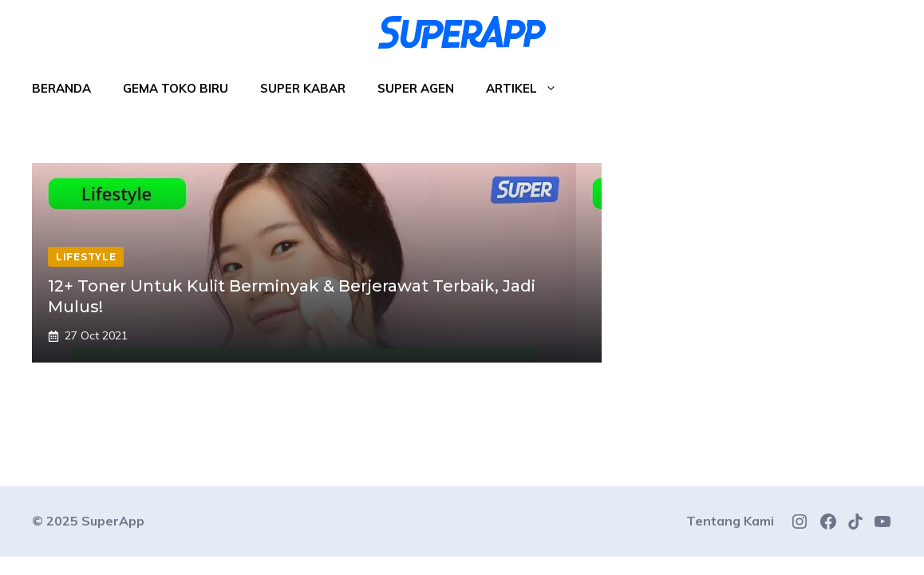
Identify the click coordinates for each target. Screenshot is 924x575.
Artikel (529, 89)
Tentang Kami (730, 521)
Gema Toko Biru (176, 88)
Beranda (61, 88)
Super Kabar (303, 88)
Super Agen (416, 88)
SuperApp (113, 521)
